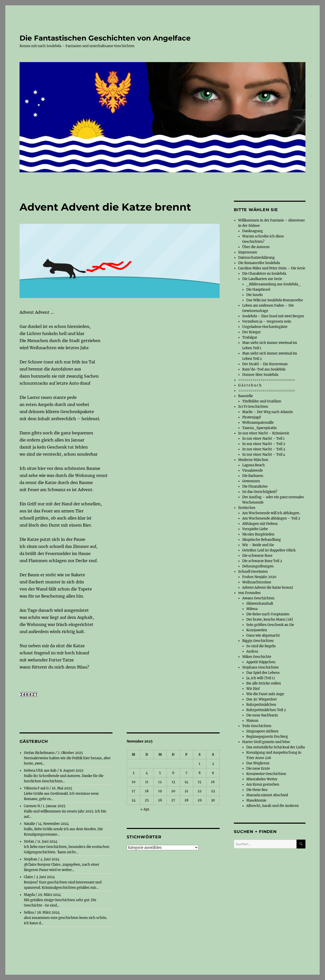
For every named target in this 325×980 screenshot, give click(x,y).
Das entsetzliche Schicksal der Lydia (275, 747)
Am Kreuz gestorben (263, 784)
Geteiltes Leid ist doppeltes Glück (269, 550)
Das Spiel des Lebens (263, 673)
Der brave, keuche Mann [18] (270, 620)
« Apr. (145, 809)
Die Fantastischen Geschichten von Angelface (105, 38)
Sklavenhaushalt (260, 604)
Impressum (248, 252)
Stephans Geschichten (261, 667)
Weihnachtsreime (257, 582)
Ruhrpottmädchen (261, 705)
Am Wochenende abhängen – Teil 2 (271, 518)
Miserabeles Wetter (262, 779)
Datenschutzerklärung (256, 258)
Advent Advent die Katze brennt (268, 588)
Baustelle (246, 396)
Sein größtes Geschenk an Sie (270, 625)
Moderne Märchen (253, 460)
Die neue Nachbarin (262, 715)
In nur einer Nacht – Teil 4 (264, 455)
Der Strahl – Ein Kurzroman (265, 364)
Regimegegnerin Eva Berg (267, 737)
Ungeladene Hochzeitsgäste (265, 327)
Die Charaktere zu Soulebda (264, 274)
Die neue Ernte (258, 769)
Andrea (252, 651)
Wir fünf (253, 689)
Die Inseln (255, 295)
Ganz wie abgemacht (263, 635)
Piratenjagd (251, 417)
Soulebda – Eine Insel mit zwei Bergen (273, 316)
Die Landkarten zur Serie (262, 279)
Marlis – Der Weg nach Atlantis (268, 412)
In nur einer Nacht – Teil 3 (264, 449)
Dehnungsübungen (258, 566)
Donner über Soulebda (260, 375)
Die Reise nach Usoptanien (268, 614)
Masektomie (256, 800)
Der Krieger (251, 332)
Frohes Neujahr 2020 (259, 577)
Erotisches (247, 508)
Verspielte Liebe (255, 529)
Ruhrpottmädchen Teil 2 (266, 710)
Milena (252, 609)
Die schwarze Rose (257, 556)
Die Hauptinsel (258, 290)
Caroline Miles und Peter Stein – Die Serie (272, 268)
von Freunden (249, 593)
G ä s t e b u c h (250, 385)
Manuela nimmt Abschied (267, 795)
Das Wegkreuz (258, 763)
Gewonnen (251, 481)
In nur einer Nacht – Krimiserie (264, 433)
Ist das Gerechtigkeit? (260, 492)
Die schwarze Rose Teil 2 (262, 561)
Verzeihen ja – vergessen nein (267, 321)
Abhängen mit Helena (260, 524)
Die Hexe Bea (257, 790)
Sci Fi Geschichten (253, 407)
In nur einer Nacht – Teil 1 (263, 439)
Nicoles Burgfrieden (258, 534)
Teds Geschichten (257, 726)
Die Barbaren (253, 476)
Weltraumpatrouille (258, 423)
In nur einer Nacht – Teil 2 (264, 444)
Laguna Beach (254, 465)
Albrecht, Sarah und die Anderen (273, 806)
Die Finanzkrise (255, 486)
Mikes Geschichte (257, 657)
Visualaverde (253, 470)
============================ (267, 380)
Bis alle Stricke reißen (264, 683)
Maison (252, 721)
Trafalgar (250, 337)
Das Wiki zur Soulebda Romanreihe (275, 300)
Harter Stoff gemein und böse (266, 742)
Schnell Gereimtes (253, 572)
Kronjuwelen (257, 630)
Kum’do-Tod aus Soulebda (264, 369)
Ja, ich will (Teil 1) (261, 678)
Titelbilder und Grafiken (262, 401)
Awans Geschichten (258, 598)
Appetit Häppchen (261, 662)
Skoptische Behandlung (262, 540)
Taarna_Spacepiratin (259, 428)
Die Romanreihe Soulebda (259, 263)
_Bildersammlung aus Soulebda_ (274, 284)
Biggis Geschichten (258, 641)
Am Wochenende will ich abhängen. (271, 513)
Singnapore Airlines (262, 731)
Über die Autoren (256, 247)
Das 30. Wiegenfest (262, 699)
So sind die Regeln (261, 646)
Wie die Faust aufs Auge (265, 694)
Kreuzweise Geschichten (266, 774)
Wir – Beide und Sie (258, 545)
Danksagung (253, 231)
